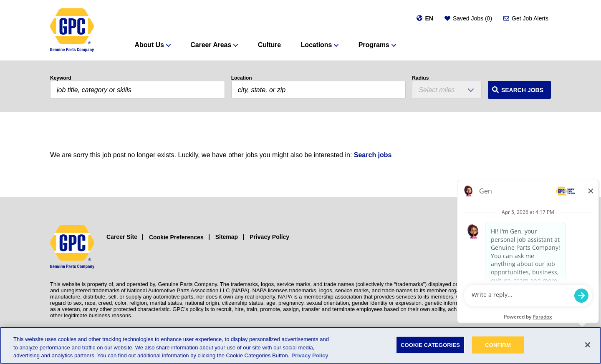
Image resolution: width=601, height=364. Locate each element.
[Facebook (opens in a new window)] (527, 247)
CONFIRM (498, 345)
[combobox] (319, 90)
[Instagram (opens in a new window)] (508, 247)
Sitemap (227, 237)
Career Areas (211, 45)
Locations (317, 45)
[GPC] (72, 30)
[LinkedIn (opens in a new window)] (546, 247)
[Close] (588, 345)
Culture (269, 45)
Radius (420, 78)
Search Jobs (522, 90)
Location (242, 78)
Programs (374, 45)
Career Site (122, 237)
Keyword (61, 78)
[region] (300, 345)
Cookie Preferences (176, 237)
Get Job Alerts (530, 18)
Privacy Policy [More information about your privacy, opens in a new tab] (310, 355)
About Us (149, 45)
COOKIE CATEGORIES (430, 345)
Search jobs (373, 155)
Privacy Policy (269, 237)
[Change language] (425, 18)
